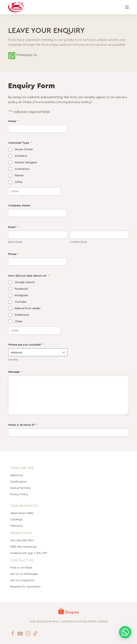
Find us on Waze (21, 568)
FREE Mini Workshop (23, 547)
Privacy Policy (19, 494)
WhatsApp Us (26, 55)
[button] (125, 632)
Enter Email (15, 242)
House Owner (24, 149)
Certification (18, 482)
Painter (19, 176)
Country (13, 360)
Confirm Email (78, 242)
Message (15, 372)
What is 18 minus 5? (23, 425)
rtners (21, 488)
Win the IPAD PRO (22, 541)
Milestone (17, 475)
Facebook (21, 289)
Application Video (22, 513)
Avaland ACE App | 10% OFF (29, 553)
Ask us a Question (22, 580)
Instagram (21, 295)
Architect (21, 156)
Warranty (17, 526)
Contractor (22, 169)
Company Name (19, 206)
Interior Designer (26, 162)
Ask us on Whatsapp (25, 574)
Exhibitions (22, 315)
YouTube (21, 302)
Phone (13, 254)
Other (19, 182)
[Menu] (127, 7)
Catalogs (16, 519)
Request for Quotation (25, 587)
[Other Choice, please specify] (34, 191)
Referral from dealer (28, 308)
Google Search (25, 282)
